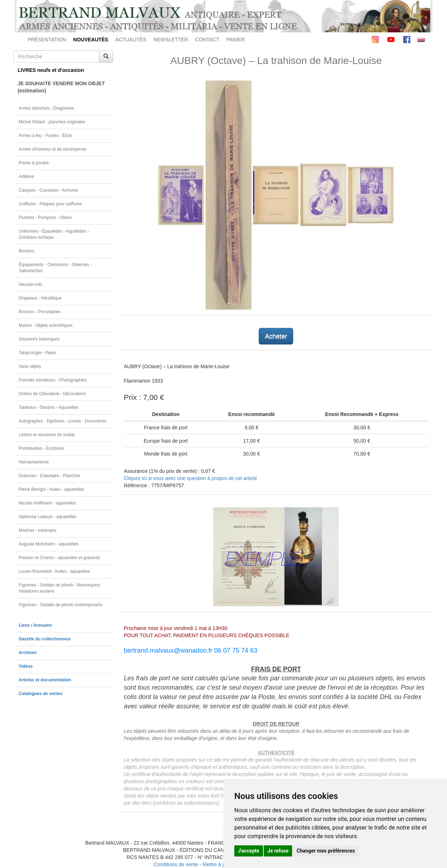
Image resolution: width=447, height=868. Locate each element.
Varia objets (30, 366)
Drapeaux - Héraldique (40, 298)
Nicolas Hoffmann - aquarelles (47, 503)
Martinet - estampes (38, 530)
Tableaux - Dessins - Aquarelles (49, 407)
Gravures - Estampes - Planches (50, 476)
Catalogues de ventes (41, 694)
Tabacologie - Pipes (37, 353)
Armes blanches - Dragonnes (46, 108)
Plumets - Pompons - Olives (45, 218)
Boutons (27, 251)
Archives (28, 653)
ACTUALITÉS (131, 40)
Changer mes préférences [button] (326, 851)
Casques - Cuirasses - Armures (48, 190)
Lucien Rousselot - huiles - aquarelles (54, 571)
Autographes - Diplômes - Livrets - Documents (63, 421)
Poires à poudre (34, 163)
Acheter (276, 336)
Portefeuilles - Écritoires (41, 448)
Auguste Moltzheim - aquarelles (49, 544)
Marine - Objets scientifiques (46, 325)
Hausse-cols (30, 284)
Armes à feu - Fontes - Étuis (45, 136)
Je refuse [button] (278, 851)
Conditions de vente (176, 864)
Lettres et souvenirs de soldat (47, 435)
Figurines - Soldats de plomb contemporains (61, 605)
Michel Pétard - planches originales (52, 122)
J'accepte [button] (249, 851)
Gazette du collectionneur (45, 639)
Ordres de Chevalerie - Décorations (52, 394)
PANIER (236, 40)
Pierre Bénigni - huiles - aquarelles (51, 489)
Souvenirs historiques (39, 339)
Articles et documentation (45, 680)
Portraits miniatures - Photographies (53, 380)
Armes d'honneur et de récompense (53, 149)
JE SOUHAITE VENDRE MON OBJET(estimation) (61, 87)
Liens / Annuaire (35, 625)
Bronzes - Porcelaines (40, 312)
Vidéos (26, 666)
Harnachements (34, 462)
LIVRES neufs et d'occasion (51, 70)
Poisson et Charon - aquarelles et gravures (59, 558)
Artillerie (26, 177)
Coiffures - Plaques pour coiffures (50, 204)
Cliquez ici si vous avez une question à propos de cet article (190, 478)
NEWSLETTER (171, 40)
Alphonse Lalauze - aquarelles (47, 517)
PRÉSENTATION (47, 40)
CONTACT (207, 40)
